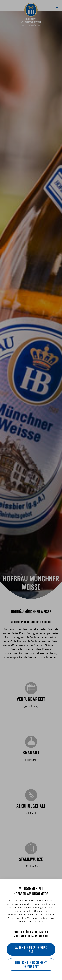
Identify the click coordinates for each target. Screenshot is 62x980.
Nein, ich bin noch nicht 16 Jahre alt (31, 964)
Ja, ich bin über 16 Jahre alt (31, 949)
